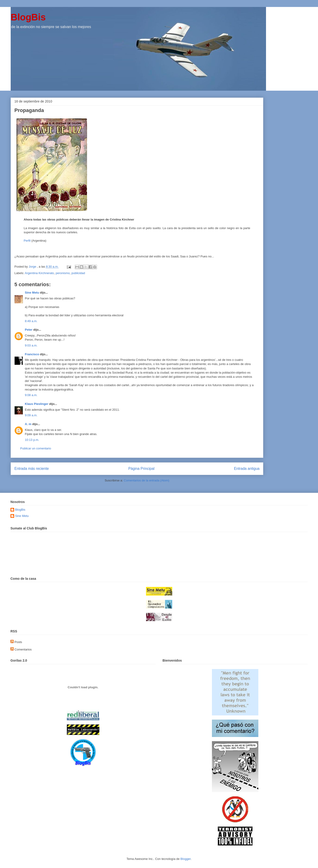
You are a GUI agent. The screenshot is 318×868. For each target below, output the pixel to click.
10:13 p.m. (32, 440)
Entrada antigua (247, 469)
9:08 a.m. (31, 395)
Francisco (32, 354)
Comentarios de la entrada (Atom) (146, 480)
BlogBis (28, 17)
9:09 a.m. (31, 415)
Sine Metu (32, 293)
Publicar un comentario (36, 448)
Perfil (27, 241)
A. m (28, 424)
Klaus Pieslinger (37, 404)
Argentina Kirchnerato (39, 273)
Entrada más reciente (32, 469)
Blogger (185, 859)
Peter (29, 330)
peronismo (63, 273)
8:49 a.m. (31, 321)
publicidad (78, 273)
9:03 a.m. (31, 345)
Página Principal (141, 469)
